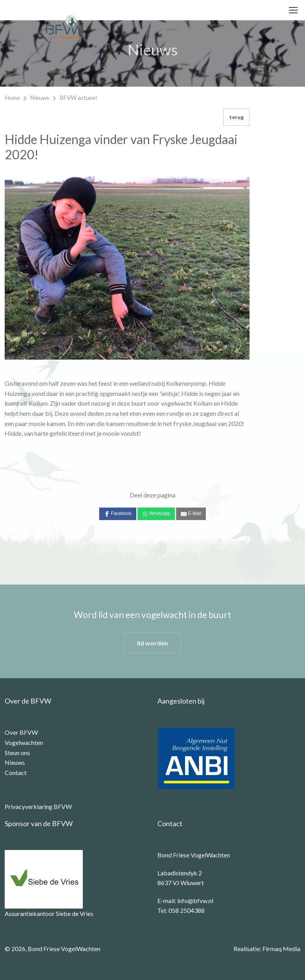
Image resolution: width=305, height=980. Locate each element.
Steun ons (17, 753)
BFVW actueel (78, 98)
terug (236, 117)
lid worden (152, 643)
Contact (16, 772)
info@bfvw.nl (195, 901)
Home (12, 98)
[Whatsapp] (156, 514)
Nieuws (40, 98)
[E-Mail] (191, 514)
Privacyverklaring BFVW (38, 806)
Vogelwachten (24, 742)
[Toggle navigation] (293, 10)
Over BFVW (21, 732)
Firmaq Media (281, 949)
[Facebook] (118, 514)
